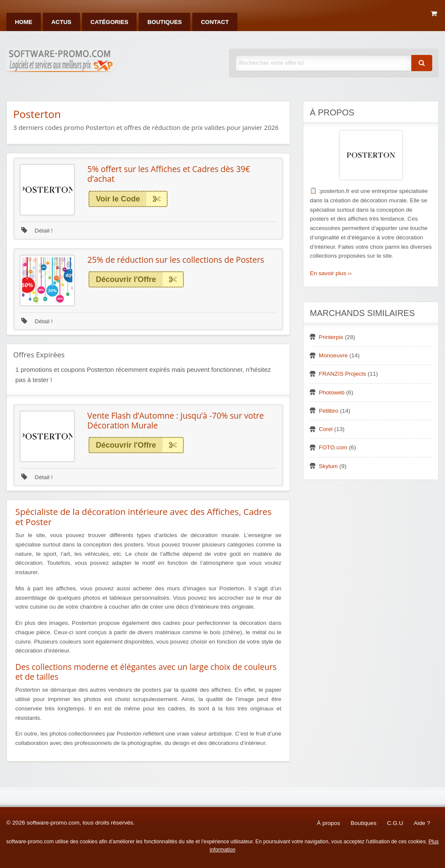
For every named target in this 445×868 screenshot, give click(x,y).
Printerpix (331, 337)
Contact (215, 22)
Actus (61, 22)
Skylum (328, 466)
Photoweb (331, 392)
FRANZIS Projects (342, 374)
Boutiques (164, 22)
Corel (325, 429)
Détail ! (37, 231)
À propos (328, 823)
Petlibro (328, 411)
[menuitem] (24, 22)
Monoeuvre (333, 355)
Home (24, 22)
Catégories (110, 22)
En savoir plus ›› (331, 273)
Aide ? (422, 823)
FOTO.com (333, 447)
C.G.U (395, 823)
